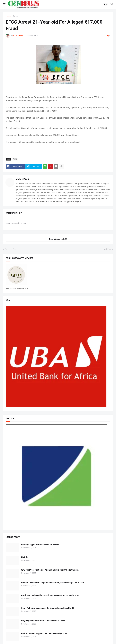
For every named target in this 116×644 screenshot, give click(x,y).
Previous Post (11, 249)
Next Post (107, 249)
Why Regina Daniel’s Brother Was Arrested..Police (43, 621)
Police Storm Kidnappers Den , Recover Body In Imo (44, 633)
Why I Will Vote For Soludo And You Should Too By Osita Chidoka (50, 570)
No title (25, 557)
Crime (16, 16)
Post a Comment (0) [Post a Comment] (58, 239)
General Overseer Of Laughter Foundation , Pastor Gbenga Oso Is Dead (53, 583)
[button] (4, 4)
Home (8, 16)
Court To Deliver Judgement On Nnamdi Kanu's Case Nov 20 (48, 608)
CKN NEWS (22, 179)
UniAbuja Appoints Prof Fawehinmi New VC (40, 544)
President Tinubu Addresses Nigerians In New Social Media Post (50, 595)
